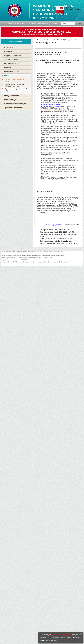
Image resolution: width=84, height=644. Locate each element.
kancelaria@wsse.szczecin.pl (52, 106)
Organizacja (9, 47)
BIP (37, 40)
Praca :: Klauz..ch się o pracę (57, 40)
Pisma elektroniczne (12, 64)
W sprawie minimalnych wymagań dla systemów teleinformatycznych (42, 256)
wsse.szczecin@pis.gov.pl (50, 104)
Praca (6, 76)
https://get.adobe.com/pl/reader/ (22, 252)
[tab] (16, 48)
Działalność (9, 51)
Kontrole (7, 68)
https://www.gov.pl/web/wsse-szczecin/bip (42, 34)
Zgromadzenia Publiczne (13, 108)
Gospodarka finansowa (13, 56)
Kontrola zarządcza (11, 72)
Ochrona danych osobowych (15, 104)
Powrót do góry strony (53, 225)
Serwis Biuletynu (11, 100)
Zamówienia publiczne (13, 60)
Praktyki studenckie (12, 96)
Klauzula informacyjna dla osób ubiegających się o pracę (14, 85)
